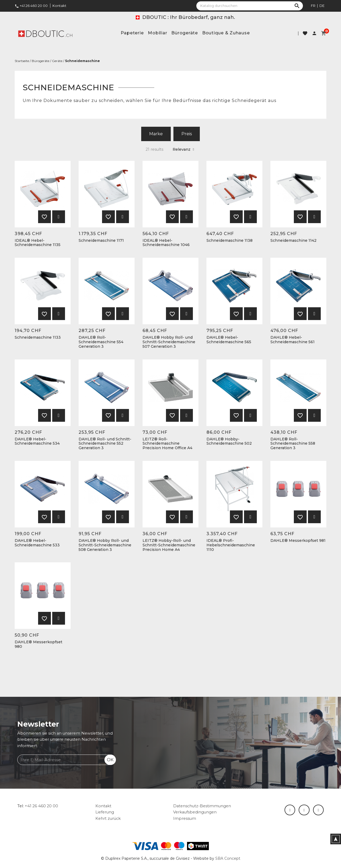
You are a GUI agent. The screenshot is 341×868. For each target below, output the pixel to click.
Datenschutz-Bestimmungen (202, 806)
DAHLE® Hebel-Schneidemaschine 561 (293, 340)
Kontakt (59, 6)
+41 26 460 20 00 (31, 6)
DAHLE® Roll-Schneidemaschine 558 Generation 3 (293, 444)
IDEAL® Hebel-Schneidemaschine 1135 (38, 243)
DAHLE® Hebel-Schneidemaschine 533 (37, 543)
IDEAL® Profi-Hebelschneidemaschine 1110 (231, 545)
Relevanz (183, 149)
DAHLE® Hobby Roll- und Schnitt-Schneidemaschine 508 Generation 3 (105, 545)
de (322, 6)
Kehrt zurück (108, 818)
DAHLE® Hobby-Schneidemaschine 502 (229, 441)
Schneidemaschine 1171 (101, 241)
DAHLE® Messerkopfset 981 (298, 541)
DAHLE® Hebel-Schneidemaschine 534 (37, 441)
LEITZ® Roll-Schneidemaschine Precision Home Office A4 (167, 444)
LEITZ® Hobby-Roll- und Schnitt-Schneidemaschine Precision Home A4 (169, 545)
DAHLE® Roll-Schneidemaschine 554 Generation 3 (101, 342)
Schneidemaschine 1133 (38, 337)
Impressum (185, 818)
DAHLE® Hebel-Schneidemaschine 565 (229, 340)
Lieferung (105, 812)
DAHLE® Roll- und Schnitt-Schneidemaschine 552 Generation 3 (105, 444)
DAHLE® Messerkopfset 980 (38, 644)
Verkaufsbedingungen (195, 812)
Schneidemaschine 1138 (230, 241)
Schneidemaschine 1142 (293, 241)
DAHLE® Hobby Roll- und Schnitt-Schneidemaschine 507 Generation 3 (169, 342)
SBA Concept (228, 858)
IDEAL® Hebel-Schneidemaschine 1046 (166, 243)
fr (313, 6)
